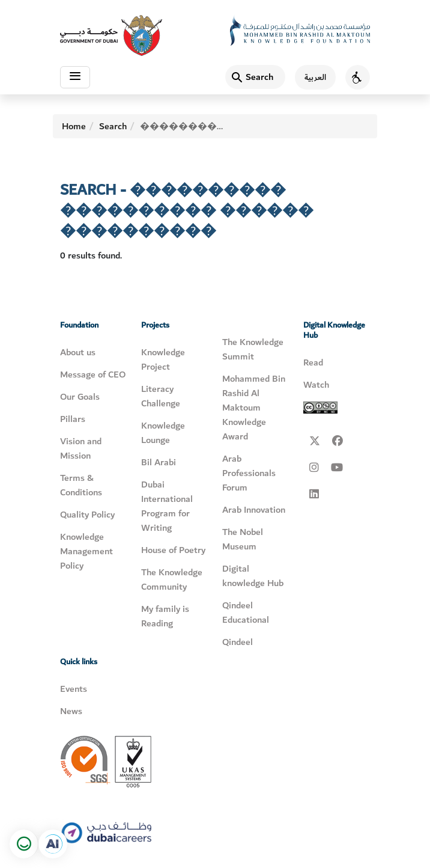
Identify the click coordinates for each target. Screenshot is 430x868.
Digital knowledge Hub (253, 576)
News (71, 711)
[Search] (255, 77)
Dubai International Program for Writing (167, 506)
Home (74, 126)
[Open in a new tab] (53, 844)
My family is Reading (165, 616)
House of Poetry (173, 550)
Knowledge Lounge (163, 433)
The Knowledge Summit (253, 349)
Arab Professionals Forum (249, 473)
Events (74, 689)
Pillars (73, 419)
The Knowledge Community (172, 579)
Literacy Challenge (161, 396)
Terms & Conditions (81, 485)
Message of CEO (93, 374)
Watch (316, 385)
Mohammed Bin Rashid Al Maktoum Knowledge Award (254, 408)
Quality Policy (87, 515)
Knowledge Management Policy (86, 551)
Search (113, 126)
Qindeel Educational (246, 613)
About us (78, 352)
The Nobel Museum (243, 539)
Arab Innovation (254, 510)
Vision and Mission (81, 448)
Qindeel (238, 642)
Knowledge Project (163, 359)
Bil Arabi (159, 462)
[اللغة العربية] (310, 77)
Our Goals (80, 397)
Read (313, 362)
